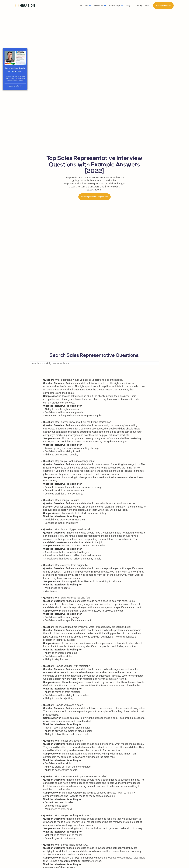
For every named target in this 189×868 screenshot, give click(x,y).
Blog (128, 5)
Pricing (140, 5)
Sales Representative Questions (94, 197)
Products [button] (84, 5)
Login (148, 5)
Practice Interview (163, 5)
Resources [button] (99, 5)
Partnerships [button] (115, 5)
